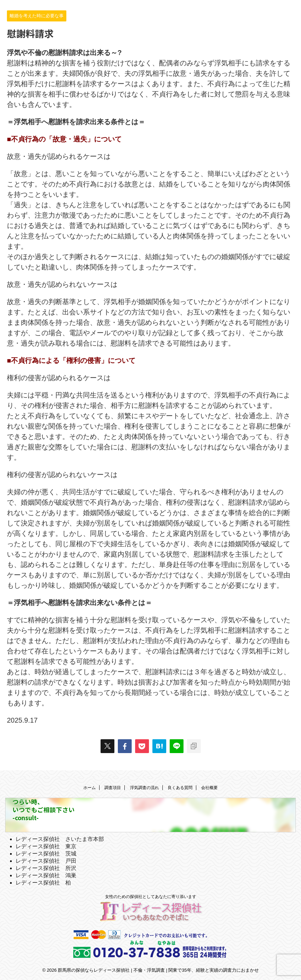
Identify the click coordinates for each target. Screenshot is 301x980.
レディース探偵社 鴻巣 (46, 875)
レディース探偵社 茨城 (46, 854)
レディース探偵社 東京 (46, 846)
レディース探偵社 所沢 (46, 868)
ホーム (90, 788)
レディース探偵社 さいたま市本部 (60, 839)
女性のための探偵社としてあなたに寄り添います (151, 897)
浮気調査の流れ (144, 788)
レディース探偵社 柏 (43, 883)
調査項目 (113, 788)
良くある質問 (180, 788)
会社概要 (209, 788)
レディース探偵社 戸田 (46, 861)
